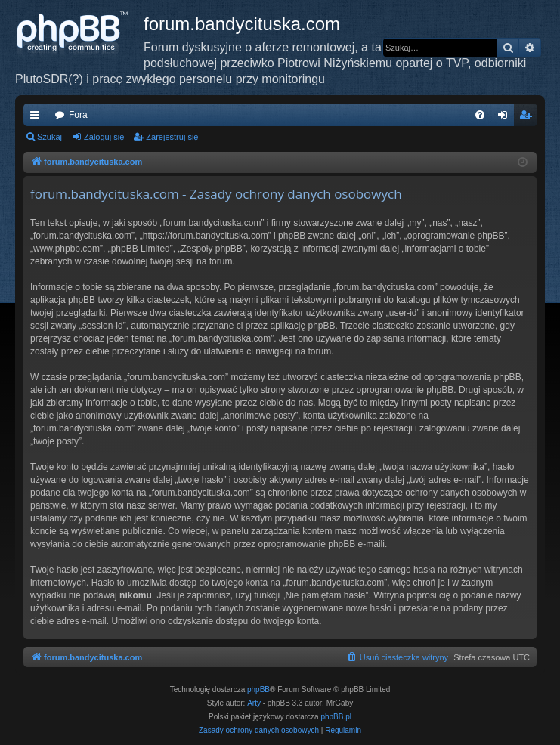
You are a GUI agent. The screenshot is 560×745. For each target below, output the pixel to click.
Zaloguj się (104, 137)
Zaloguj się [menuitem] (506, 118)
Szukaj (50, 137)
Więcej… (38, 118)
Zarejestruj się (172, 137)
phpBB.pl (336, 717)
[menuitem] (480, 115)
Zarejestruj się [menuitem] (528, 118)
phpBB (258, 689)
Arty (254, 703)
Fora (78, 115)
